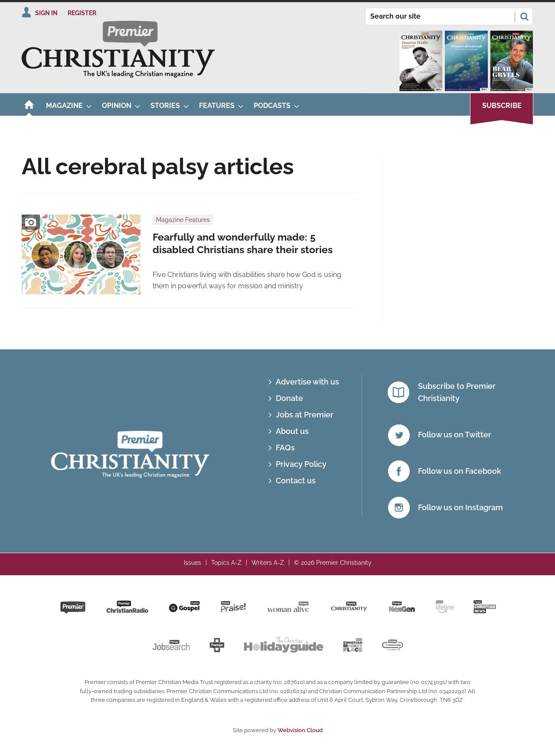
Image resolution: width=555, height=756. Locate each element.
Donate (289, 398)
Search (524, 16)
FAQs (285, 448)
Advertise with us (307, 382)
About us (292, 431)
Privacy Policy (301, 464)
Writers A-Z (268, 563)
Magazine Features (183, 220)
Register (82, 13)
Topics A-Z (226, 563)
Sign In (46, 13)
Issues (193, 563)
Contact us (296, 481)
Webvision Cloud (300, 730)
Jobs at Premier (305, 415)
